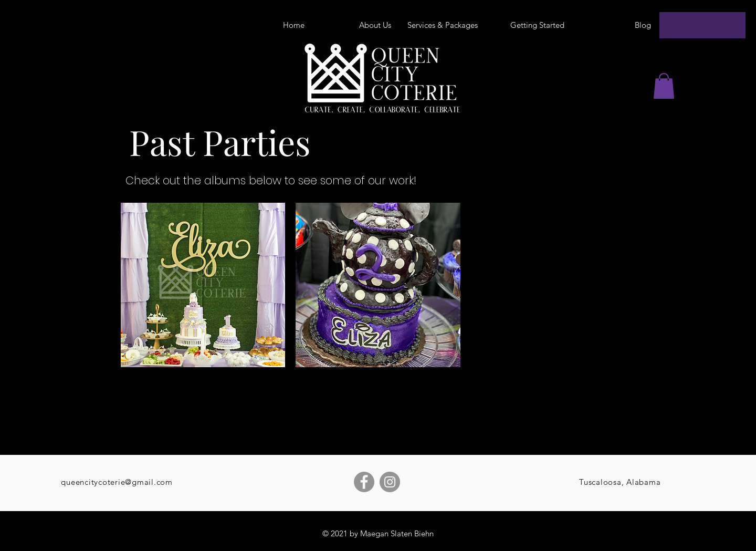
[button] (664, 86)
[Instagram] (390, 482)
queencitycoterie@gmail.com (117, 482)
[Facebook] (364, 482)
